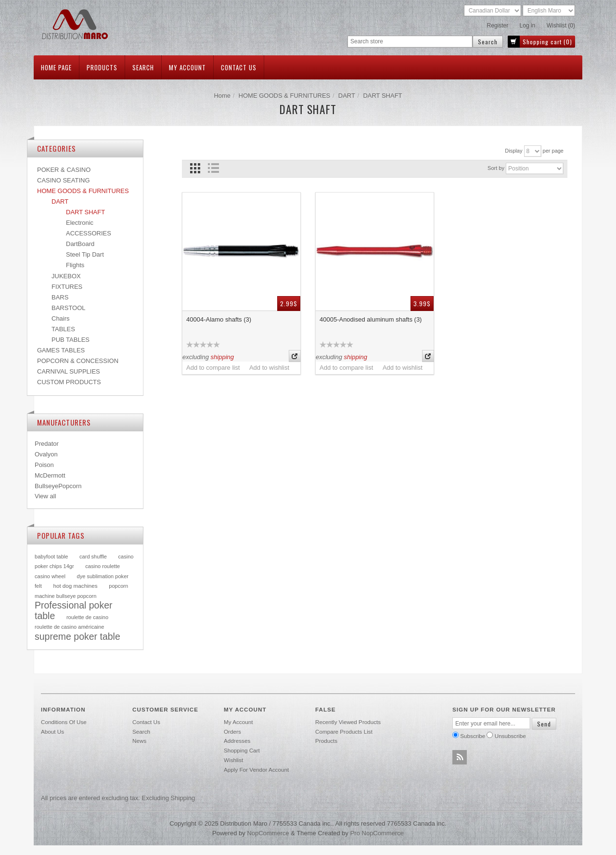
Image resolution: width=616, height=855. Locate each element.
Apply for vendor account (256, 770)
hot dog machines (75, 586)
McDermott (50, 475)
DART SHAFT (85, 212)
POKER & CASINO (64, 170)
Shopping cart (242, 750)
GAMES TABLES (61, 350)
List (213, 168)
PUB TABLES (71, 340)
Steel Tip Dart (85, 254)
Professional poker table (74, 610)
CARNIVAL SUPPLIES (69, 371)
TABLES (63, 329)
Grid (195, 168)
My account (187, 67)
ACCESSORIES (89, 233)
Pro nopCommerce (377, 833)
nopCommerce (268, 833)
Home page (56, 67)
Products (102, 67)
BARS (60, 297)
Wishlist (233, 760)
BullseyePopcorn (58, 486)
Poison (44, 465)
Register (498, 26)
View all (45, 496)
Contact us (239, 67)
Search (143, 67)
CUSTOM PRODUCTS (69, 382)
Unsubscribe (510, 736)
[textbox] (410, 42)
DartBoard (80, 244)
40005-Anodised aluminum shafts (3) (371, 319)
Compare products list (344, 732)
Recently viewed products (348, 722)
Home (222, 96)
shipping (222, 357)
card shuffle (93, 557)
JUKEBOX (66, 276)
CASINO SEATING (64, 180)
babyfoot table (51, 557)
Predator (47, 444)
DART (347, 96)
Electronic (80, 223)
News (139, 741)
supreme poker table (77, 636)
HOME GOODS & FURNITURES (285, 96)
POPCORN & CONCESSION (78, 361)
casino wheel (50, 576)
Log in (528, 26)
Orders (232, 732)
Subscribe (473, 736)
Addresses (237, 741)
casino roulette (103, 566)
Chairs (61, 318)
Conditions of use (64, 722)
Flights (75, 265)
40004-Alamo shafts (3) (219, 319)
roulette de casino (87, 617)
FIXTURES (67, 287)
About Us (52, 732)
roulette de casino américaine (69, 627)
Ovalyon (46, 454)
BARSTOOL (69, 308)
